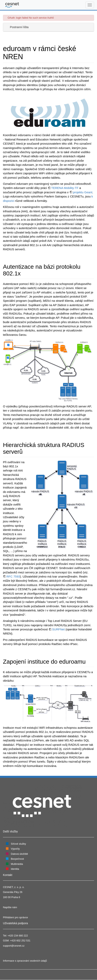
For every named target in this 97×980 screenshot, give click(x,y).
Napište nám (10, 907)
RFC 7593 (13, 576)
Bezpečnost (17, 859)
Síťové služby (18, 844)
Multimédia (17, 864)
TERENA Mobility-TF (65, 188)
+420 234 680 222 (18, 936)
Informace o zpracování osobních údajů (25, 961)
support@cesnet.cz (14, 946)
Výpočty (15, 849)
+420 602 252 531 (20, 941)
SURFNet (58, 629)
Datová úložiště (19, 854)
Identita (15, 869)
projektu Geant (83, 192)
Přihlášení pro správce (15, 917)
